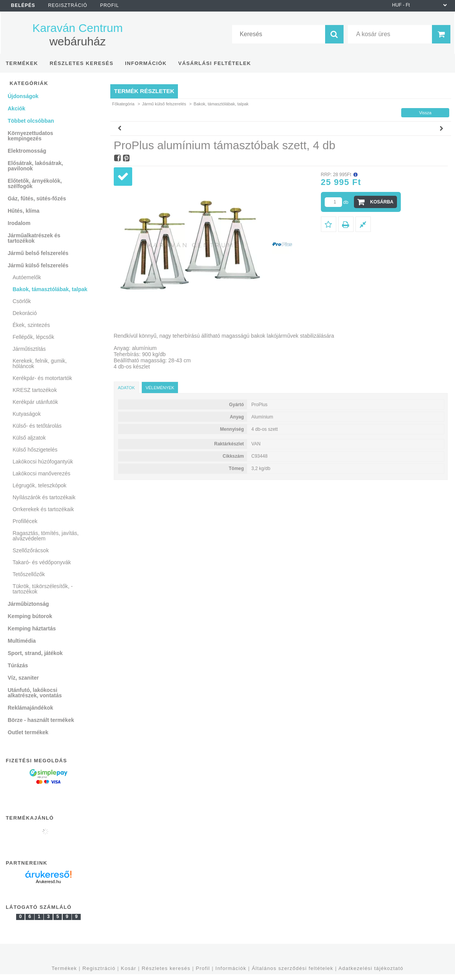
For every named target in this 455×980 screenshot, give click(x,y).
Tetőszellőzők (29, 574)
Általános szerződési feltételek (292, 968)
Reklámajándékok (30, 708)
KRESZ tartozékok (35, 390)
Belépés (23, 5)
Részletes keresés (166, 968)
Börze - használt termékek (41, 720)
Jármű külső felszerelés (164, 104)
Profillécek (25, 521)
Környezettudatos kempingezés (30, 136)
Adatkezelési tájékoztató (371, 968)
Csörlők (22, 301)
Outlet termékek (28, 732)
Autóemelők (27, 277)
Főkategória (123, 104)
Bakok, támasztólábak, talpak (50, 289)
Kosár (129, 968)
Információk (231, 968)
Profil (203, 968)
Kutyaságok (27, 414)
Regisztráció (99, 968)
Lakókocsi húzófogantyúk (43, 462)
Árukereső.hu (48, 882)
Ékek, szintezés (31, 325)
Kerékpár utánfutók (35, 402)
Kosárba (382, 202)
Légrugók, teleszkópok (40, 485)
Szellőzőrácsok (31, 550)
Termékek (64, 968)
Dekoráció (25, 313)
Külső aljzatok (29, 438)
